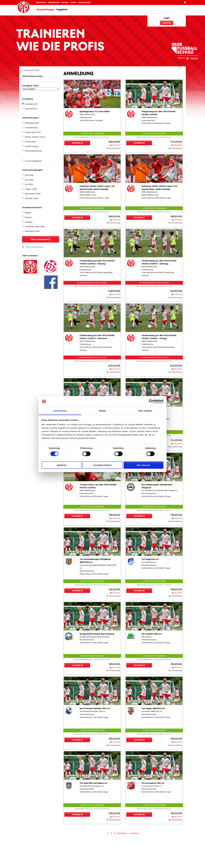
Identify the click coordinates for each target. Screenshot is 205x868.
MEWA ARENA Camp (34, 137)
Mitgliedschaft (85, 2)
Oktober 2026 (30, 198)
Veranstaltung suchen (41, 77)
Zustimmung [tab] (60, 411)
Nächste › (123, 833)
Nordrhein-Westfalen (33, 226)
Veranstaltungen (45, 10)
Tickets (74, 2)
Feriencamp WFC (32, 132)
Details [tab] (102, 411)
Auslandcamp (30, 128)
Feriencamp (29, 142)
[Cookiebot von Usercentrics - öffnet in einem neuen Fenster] (151, 401)
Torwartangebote (32, 161)
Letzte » (135, 833)
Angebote (62, 10)
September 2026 (31, 194)
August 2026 (29, 189)
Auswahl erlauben (102, 465)
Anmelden (167, 23)
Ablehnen (61, 465)
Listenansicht (30, 109)
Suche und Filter (32, 70)
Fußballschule (54, 2)
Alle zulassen (143, 465)
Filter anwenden (41, 239)
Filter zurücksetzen (35, 247)
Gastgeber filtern (41, 87)
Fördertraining (30, 146)
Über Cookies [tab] (145, 411)
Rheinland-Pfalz (31, 231)
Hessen (27, 217)
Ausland (27, 222)
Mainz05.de (41, 2)
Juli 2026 (27, 184)
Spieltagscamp (30, 123)
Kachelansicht (30, 104)
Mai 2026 (28, 175)
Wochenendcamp (32, 151)
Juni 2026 (28, 180)
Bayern (27, 213)
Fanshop (65, 2)
